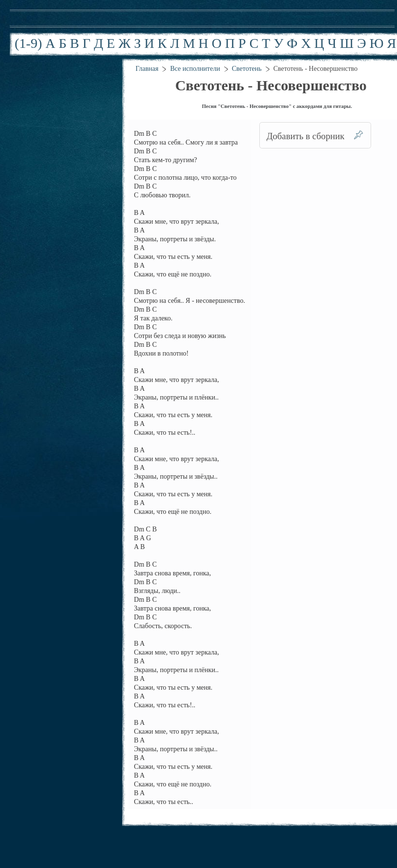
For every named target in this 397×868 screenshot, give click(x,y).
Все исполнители (195, 69)
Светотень (247, 69)
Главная (147, 69)
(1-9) (28, 43)
